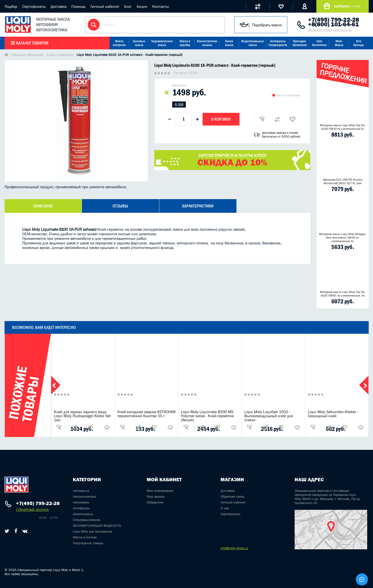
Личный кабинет (105, 6)
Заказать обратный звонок (330, 30)
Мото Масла (339, 43)
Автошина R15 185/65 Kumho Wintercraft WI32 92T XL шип (343, 181)
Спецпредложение (86, 520)
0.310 (179, 104)
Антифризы (81, 508)
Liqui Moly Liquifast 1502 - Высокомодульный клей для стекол (269, 416)
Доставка (59, 6)
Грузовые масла (139, 43)
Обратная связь (233, 496)
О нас (225, 508)
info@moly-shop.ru (234, 548)
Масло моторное (119, 43)
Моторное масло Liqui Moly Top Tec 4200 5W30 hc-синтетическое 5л (343, 127)
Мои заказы (156, 496)
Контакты (161, 6)
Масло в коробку (185, 43)
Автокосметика (84, 496)
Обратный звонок (32, 509)
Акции (142, 6)
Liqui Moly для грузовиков (92, 531)
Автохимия (81, 502)
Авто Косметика (319, 43)
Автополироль (83, 514)
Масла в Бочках (85, 537)
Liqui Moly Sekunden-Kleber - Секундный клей (333, 414)
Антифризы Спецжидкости (278, 43)
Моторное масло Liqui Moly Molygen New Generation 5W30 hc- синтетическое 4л (343, 238)
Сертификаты (34, 6)
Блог (128, 6)
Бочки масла (229, 43)
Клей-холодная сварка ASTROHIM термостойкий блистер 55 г (146, 414)
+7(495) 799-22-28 (334, 20)
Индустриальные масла (253, 43)
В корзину (221, 119)
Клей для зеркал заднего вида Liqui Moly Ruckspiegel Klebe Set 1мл (82, 416)
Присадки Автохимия (300, 43)
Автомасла (81, 491)
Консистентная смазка (207, 43)
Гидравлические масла (162, 43)
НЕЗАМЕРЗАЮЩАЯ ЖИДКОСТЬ (97, 526)
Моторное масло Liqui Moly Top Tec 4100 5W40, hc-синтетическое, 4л (343, 294)
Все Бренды (359, 43)
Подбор (11, 6)
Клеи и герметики (60, 55)
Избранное (155, 502)
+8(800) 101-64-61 (333, 24)
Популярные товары (88, 543)
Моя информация (160, 491)
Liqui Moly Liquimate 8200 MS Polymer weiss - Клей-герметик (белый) (207, 416)
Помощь (78, 6)
